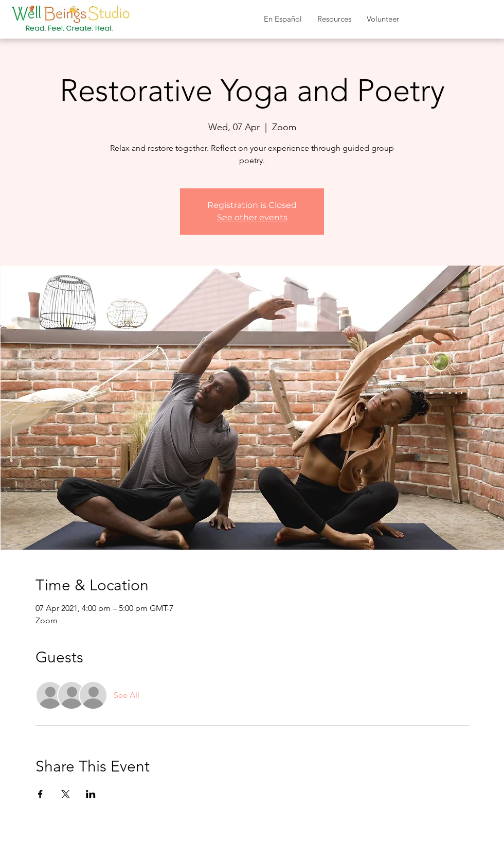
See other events (252, 217)
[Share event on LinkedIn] (91, 794)
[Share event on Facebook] (40, 794)
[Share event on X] (66, 794)
